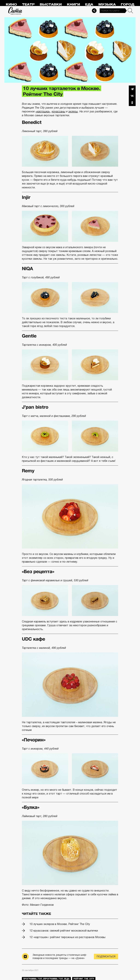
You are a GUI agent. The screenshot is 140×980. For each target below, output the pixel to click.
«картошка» (43, 111)
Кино (11, 4)
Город (127, 4)
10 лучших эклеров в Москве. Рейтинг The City (60, 924)
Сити (15, 11)
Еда (89, 4)
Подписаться (106, 957)
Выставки (51, 4)
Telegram (132, 89)
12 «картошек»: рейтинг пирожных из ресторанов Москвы (67, 937)
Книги (73, 4)
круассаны (58, 111)
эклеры (73, 111)
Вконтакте (132, 96)
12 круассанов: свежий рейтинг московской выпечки (64, 931)
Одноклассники (132, 103)
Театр (28, 4)
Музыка (107, 4)
